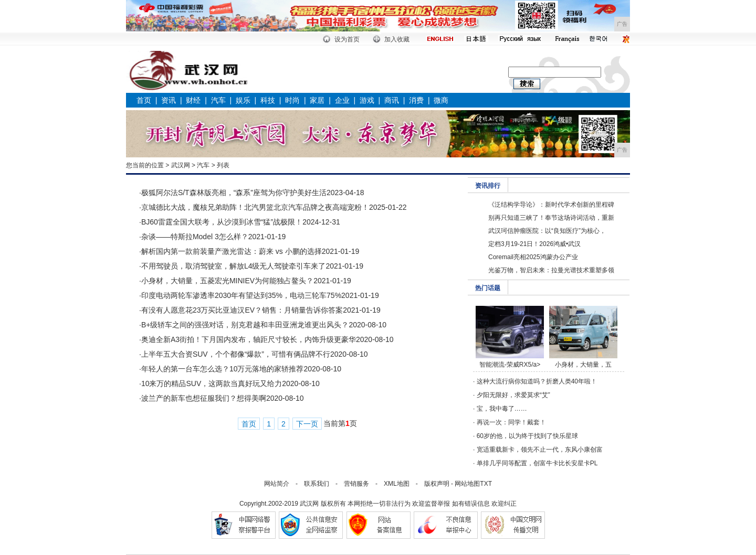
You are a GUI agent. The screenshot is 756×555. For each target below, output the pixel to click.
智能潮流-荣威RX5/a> (510, 365)
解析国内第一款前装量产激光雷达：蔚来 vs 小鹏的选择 (232, 251)
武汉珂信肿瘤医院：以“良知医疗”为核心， (547, 231)
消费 (416, 100)
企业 (342, 100)
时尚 (292, 100)
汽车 (218, 100)
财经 (193, 100)
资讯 (169, 100)
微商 (441, 100)
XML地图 (397, 484)
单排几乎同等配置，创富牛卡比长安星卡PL (537, 463)
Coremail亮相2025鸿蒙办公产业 (533, 257)
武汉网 (181, 165)
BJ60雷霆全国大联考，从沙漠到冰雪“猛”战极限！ (222, 222)
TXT (486, 484)
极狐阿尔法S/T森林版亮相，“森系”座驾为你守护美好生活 (234, 193)
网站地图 (467, 484)
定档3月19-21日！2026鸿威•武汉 (534, 244)
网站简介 (277, 484)
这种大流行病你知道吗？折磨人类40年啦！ (537, 381)
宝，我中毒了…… (502, 409)
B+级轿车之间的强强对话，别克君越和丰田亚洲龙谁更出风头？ (245, 325)
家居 (317, 100)
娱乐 (243, 100)
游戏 (367, 100)
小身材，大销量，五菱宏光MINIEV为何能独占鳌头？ (227, 281)
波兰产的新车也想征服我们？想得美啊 (204, 398)
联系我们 (317, 484)
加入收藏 (397, 39)
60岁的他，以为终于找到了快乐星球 (527, 436)
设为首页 (347, 39)
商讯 (392, 100)
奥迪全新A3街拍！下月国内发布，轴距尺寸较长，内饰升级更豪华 (249, 339)
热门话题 (488, 288)
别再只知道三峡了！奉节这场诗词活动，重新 (551, 218)
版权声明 (437, 484)
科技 (268, 100)
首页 (144, 100)
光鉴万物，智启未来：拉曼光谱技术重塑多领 (551, 270)
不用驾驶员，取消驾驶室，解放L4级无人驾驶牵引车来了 (234, 266)
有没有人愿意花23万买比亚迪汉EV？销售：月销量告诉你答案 (242, 310)
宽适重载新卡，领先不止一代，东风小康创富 (540, 450)
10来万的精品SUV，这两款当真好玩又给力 (212, 383)
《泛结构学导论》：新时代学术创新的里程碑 (551, 205)
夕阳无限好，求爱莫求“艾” (513, 395)
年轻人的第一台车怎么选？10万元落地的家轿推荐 (223, 369)
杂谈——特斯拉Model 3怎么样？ (195, 237)
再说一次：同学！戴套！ (511, 422)
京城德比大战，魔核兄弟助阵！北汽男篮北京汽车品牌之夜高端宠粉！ (255, 207)
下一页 (307, 424)
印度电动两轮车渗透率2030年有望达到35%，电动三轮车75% (241, 295)
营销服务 (356, 484)
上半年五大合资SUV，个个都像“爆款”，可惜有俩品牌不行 (236, 354)
